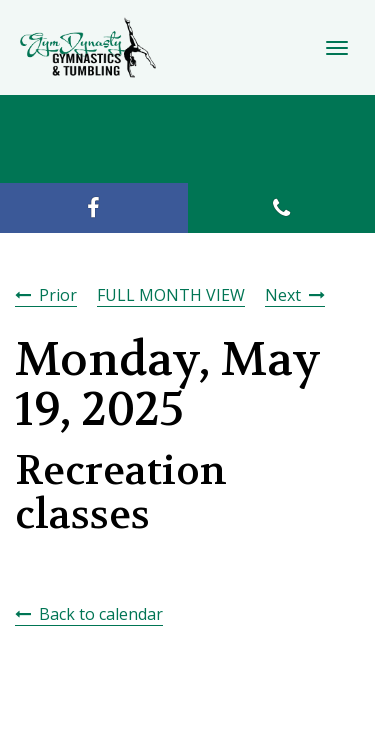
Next (283, 295)
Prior (58, 295)
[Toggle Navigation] (337, 48)
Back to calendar (101, 614)
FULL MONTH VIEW (171, 295)
